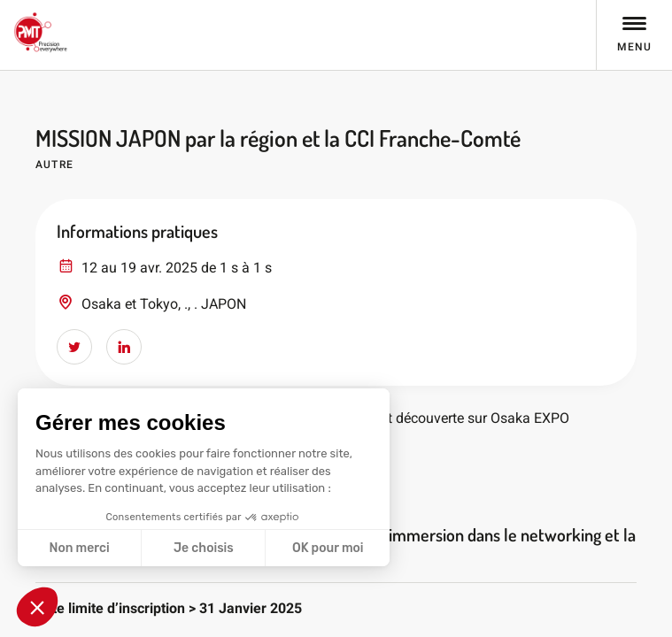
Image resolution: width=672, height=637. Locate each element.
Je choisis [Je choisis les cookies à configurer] (204, 548)
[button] (37, 607)
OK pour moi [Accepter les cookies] (328, 548)
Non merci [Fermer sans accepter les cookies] (79, 548)
